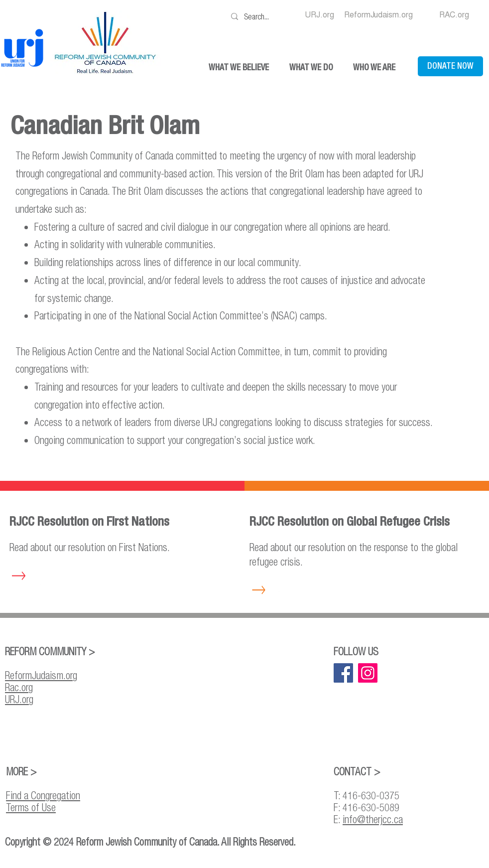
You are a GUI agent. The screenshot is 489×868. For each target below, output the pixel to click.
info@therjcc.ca (373, 819)
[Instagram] (368, 673)
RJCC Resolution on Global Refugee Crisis (350, 521)
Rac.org (19, 687)
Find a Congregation (43, 795)
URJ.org (19, 699)
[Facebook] (343, 673)
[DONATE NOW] (450, 66)
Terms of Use (31, 807)
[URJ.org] (319, 15)
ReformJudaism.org (41, 675)
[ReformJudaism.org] (378, 15)
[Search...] (259, 16)
